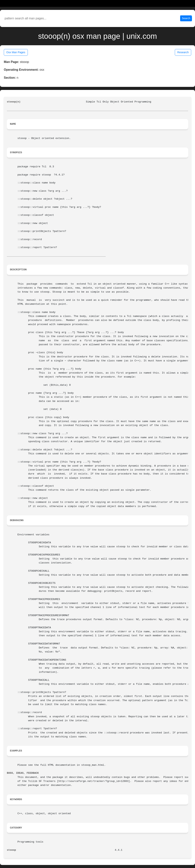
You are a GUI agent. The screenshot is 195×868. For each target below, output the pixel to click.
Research (183, 52)
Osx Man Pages (16, 52)
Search (186, 18)
